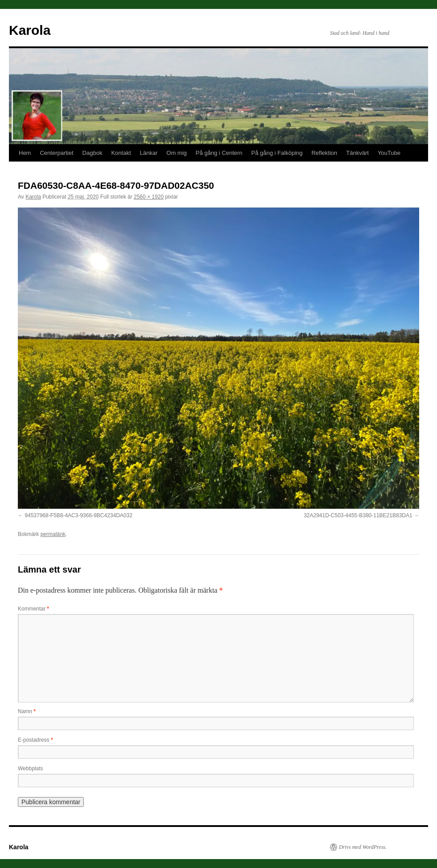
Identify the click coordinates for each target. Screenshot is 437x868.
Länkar (149, 153)
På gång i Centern (219, 153)
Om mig (177, 153)
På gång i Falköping (277, 153)
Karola (30, 30)
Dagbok (93, 153)
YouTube (389, 153)
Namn (27, 711)
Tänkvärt (357, 153)
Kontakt (121, 153)
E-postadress (35, 740)
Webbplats (30, 768)
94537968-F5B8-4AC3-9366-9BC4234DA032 (78, 515)
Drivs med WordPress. (363, 847)
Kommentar (33, 609)
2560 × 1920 (149, 197)
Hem (25, 153)
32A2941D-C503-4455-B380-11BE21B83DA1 (358, 515)
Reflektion (324, 153)
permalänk (53, 534)
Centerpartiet (56, 153)
